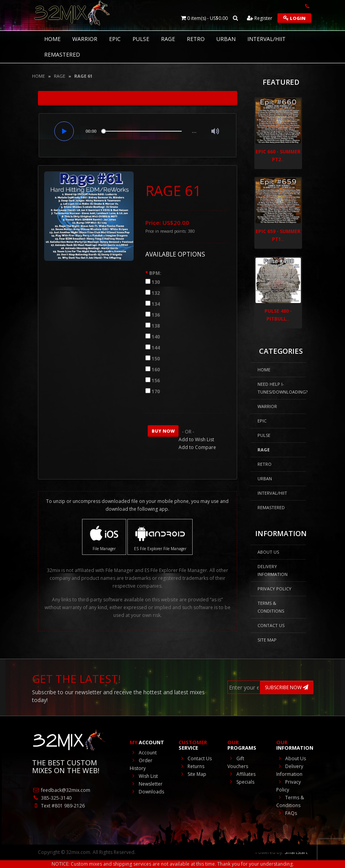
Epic (115, 39)
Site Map (267, 640)
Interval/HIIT (266, 39)
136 (156, 315)
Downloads (147, 792)
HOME (52, 39)
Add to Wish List (196, 439)
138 (156, 326)
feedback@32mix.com (61, 790)
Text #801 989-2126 (58, 806)
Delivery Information (273, 570)
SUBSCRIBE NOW (287, 687)
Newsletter (146, 784)
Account (143, 753)
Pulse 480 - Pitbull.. (278, 315)
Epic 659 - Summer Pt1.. (278, 235)
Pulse (141, 39)
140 (156, 337)
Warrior (85, 39)
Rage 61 (83, 76)
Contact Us (271, 625)
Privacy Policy (274, 589)
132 (156, 293)
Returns (191, 766)
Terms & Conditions (271, 607)
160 (156, 370)
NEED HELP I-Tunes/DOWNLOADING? (282, 388)
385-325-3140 (52, 798)
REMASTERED (62, 54)
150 (156, 359)
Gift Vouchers (238, 762)
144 (156, 348)
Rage (168, 39)
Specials (241, 782)
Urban (226, 39)
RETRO (196, 39)
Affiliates (241, 774)
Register (260, 18)
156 (156, 381)
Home (38, 76)
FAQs (287, 813)
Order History (141, 764)
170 (156, 391)
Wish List (144, 776)
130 (156, 282)
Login (294, 18)
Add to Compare (197, 447)
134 (156, 304)
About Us (268, 552)
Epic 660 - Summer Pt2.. (278, 156)
